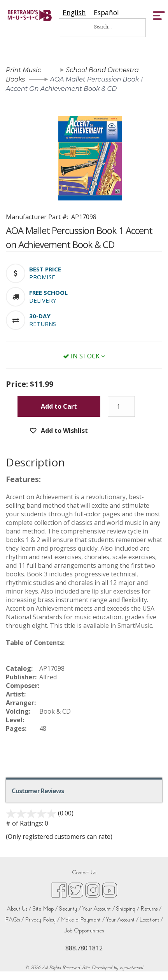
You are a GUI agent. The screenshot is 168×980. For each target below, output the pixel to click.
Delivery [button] (43, 300)
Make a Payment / (83, 920)
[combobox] (74, 13)
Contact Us (84, 873)
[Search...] (108, 27)
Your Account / (98, 909)
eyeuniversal (131, 968)
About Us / (19, 909)
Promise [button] (42, 277)
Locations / (151, 920)
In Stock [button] (84, 356)
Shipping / (128, 909)
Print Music (23, 70)
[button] (45, 269)
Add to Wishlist (64, 431)
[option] (106, 13)
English (74, 13)
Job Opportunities (84, 931)
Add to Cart (59, 406)
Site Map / (45, 909)
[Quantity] (121, 406)
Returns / (151, 909)
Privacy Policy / (42, 920)
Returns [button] (43, 324)
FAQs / (14, 920)
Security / (70, 909)
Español (106, 13)
